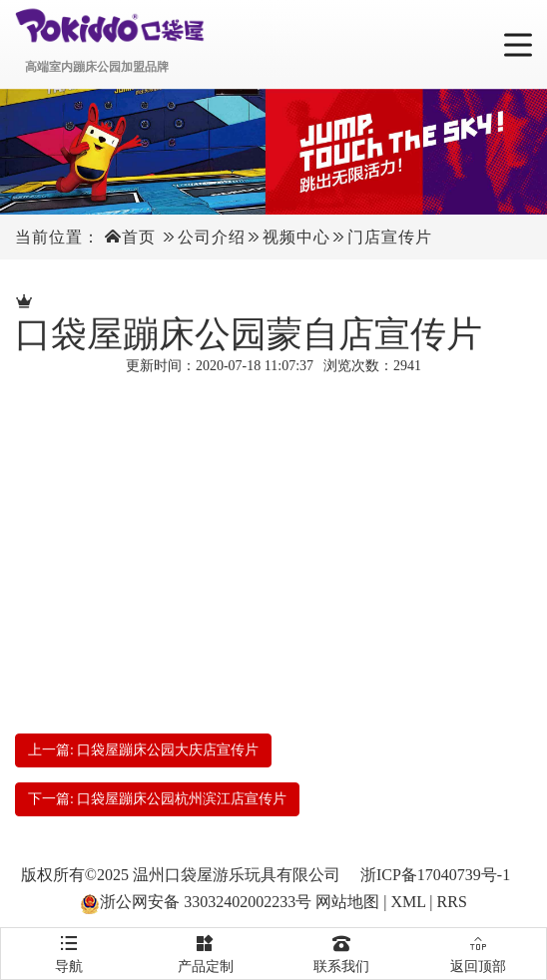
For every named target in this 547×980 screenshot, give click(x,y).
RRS (452, 902)
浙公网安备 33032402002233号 (206, 902)
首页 (139, 237)
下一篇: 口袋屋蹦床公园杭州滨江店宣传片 (157, 799)
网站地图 (347, 902)
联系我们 (342, 951)
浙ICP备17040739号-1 (435, 875)
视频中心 (296, 237)
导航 (69, 951)
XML (408, 902)
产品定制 (206, 951)
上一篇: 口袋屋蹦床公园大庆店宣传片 (143, 750)
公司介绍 (212, 237)
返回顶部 (479, 951)
